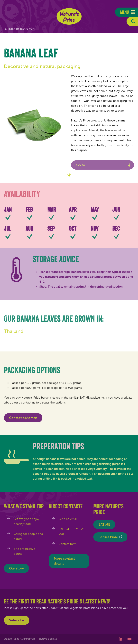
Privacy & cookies (47, 639)
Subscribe (17, 620)
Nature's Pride (69, 16)
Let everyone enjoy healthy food (27, 521)
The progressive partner (24, 551)
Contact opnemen (23, 419)
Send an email (68, 519)
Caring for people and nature (28, 536)
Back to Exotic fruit (21, 29)
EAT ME (104, 524)
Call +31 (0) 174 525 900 (71, 531)
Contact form (67, 544)
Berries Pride (108, 537)
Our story (16, 568)
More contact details (64, 561)
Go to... (82, 165)
